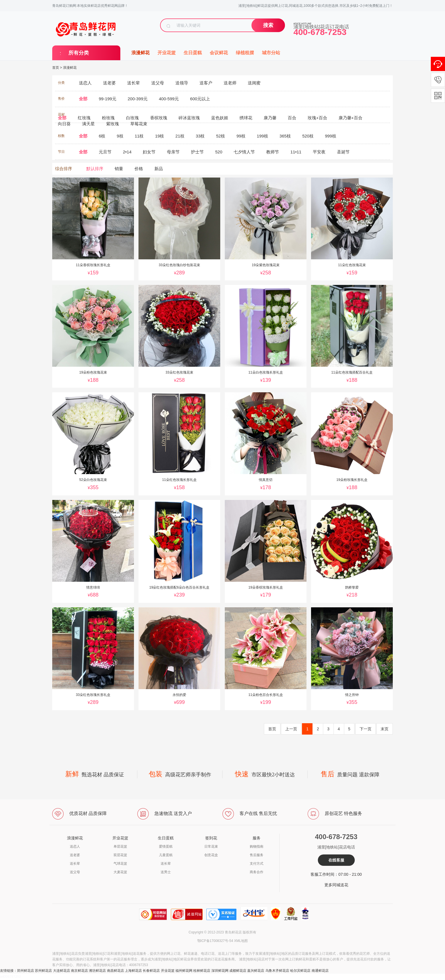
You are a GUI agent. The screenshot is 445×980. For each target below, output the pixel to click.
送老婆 (75, 855)
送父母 (75, 872)
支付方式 (257, 864)
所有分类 (79, 53)
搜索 (268, 25)
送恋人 (75, 846)
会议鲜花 (219, 53)
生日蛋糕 (193, 53)
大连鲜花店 (62, 971)
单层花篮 (120, 846)
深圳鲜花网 (220, 971)
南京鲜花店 (79, 971)
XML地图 (241, 941)
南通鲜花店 (320, 971)
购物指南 (257, 846)
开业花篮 (167, 53)
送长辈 (75, 864)
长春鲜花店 (151, 971)
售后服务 (257, 855)
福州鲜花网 (184, 971)
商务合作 (257, 872)
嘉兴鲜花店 (256, 971)
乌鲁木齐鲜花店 (277, 971)
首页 (56, 68)
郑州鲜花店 (26, 971)
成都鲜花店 (238, 971)
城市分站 (271, 53)
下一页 (366, 729)
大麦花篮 (120, 872)
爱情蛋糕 (166, 846)
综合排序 (64, 169)
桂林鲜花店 (202, 971)
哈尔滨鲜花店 (300, 971)
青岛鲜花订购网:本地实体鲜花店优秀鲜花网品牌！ (90, 6)
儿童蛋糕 (166, 855)
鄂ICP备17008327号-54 (215, 941)
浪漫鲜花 (140, 53)
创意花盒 (211, 855)
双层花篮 (120, 855)
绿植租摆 (245, 53)
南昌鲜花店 (116, 971)
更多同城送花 (336, 885)
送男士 (166, 872)
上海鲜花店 (133, 971)
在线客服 (336, 860)
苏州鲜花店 (43, 971)
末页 (385, 729)
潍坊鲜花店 (97, 971)
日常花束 (211, 846)
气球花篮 (120, 864)
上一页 (291, 729)
